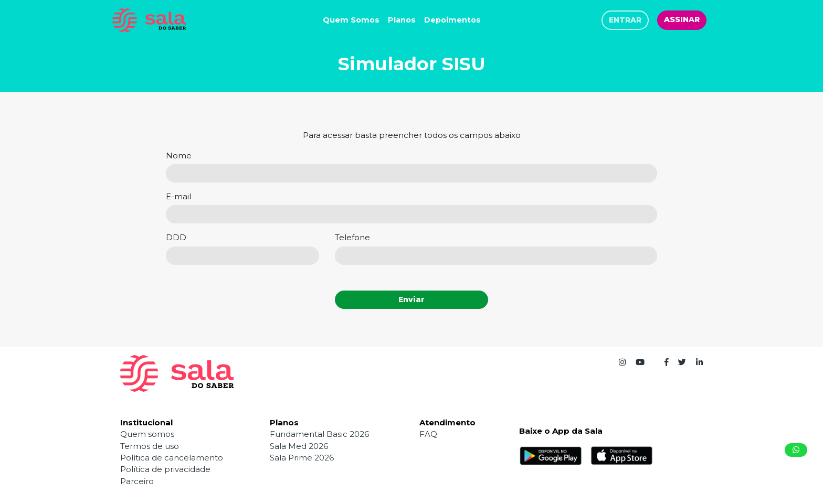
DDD (176, 237)
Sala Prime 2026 (302, 458)
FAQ (428, 434)
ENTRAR (625, 20)
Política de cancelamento (172, 458)
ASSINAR (682, 19)
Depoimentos (452, 20)
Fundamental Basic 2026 (319, 434)
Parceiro (137, 481)
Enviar (411, 299)
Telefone (352, 237)
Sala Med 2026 (299, 446)
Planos (402, 20)
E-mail (178, 196)
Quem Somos (351, 20)
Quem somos (147, 434)
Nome (179, 156)
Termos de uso (150, 446)
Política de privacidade (165, 469)
